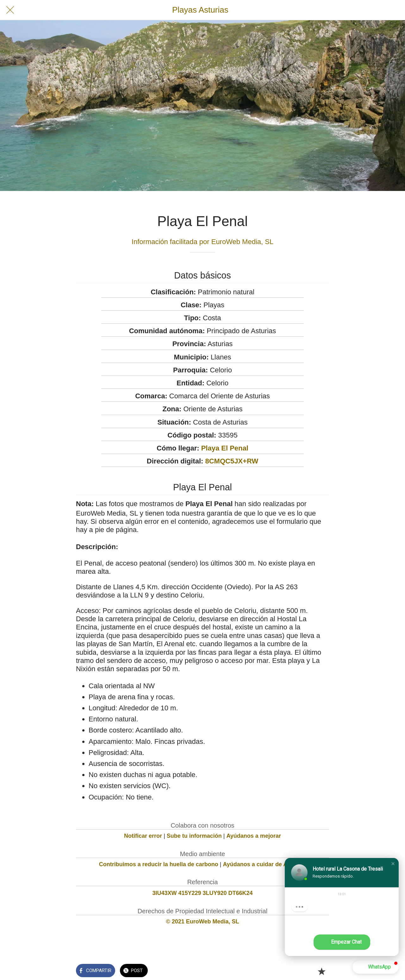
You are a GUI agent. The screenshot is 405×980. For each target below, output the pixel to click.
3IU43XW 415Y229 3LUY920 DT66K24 (202, 893)
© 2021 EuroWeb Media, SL (203, 922)
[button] (393, 864)
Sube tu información (194, 836)
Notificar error (143, 836)
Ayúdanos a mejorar (254, 836)
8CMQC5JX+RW (232, 461)
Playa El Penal (225, 448)
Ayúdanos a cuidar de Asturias (265, 864)
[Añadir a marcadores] (321, 971)
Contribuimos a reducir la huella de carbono (159, 864)
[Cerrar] (10, 10)
